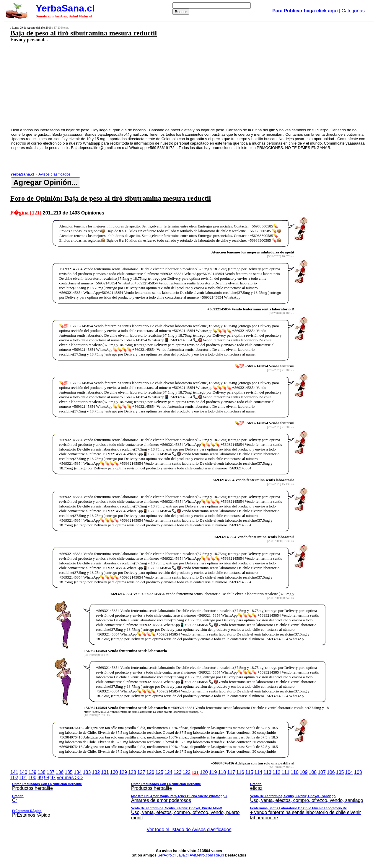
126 (150, 772)
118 (222, 772)
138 (41, 772)
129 (123, 772)
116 (240, 772)
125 (159, 772)
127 (141, 772)
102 (14, 778)
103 (358, 772)
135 (69, 772)
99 (40, 778)
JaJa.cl (183, 855)
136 (60, 772)
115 (249, 772)
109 (304, 772)
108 (313, 772)
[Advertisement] (155, 85)
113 (267, 772)
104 (349, 772)
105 (340, 772)
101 (23, 778)
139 (32, 772)
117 (231, 772)
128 (132, 772)
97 (53, 778)
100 (32, 778)
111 (285, 772)
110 (295, 772)
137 (51, 772)
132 (96, 772)
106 (331, 772)
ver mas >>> (189, 799)
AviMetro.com (201, 855)
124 (168, 772)
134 (78, 772)
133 (87, 772)
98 (47, 778)
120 (204, 772)
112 (277, 772)
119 (213, 772)
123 (178, 772)
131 (105, 772)
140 (23, 772)
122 (186, 772)
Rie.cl (219, 855)
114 (258, 772)
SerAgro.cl (167, 855)
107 (322, 772)
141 (14, 772)
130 (114, 772)
